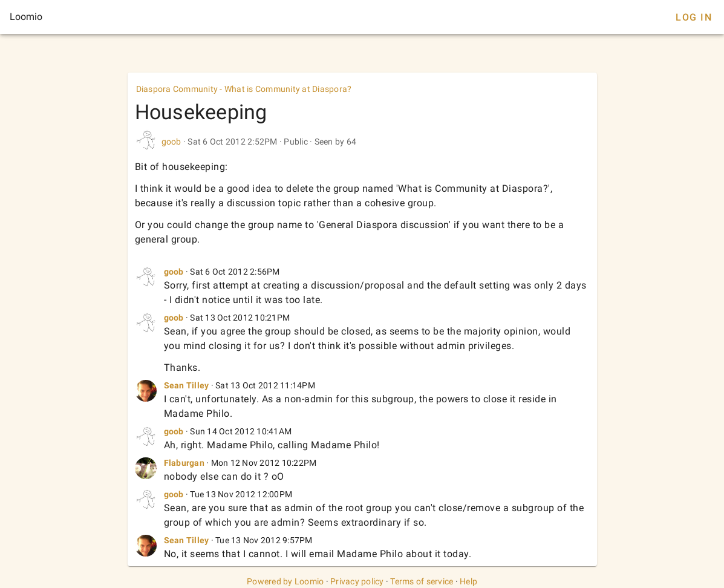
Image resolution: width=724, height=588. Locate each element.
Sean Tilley (187, 385)
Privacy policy (357, 581)
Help (468, 581)
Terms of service (422, 581)
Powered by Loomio (285, 581)
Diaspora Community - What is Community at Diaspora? (244, 89)
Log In (694, 17)
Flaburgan (184, 463)
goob (171, 142)
